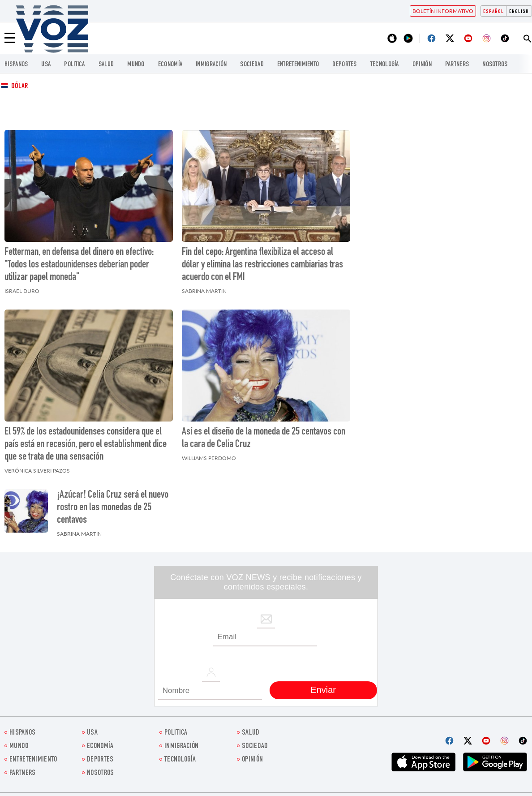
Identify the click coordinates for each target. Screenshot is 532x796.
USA (46, 65)
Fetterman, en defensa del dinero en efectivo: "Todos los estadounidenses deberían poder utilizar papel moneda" (79, 265)
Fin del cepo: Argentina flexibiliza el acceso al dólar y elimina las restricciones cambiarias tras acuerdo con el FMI (262, 265)
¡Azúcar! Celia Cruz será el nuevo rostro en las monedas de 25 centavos (113, 508)
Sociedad (252, 65)
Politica (74, 65)
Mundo (136, 65)
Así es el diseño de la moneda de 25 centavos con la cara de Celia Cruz (264, 439)
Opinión (422, 65)
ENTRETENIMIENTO (298, 65)
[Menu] (10, 38)
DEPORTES (344, 65)
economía (170, 65)
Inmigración (211, 65)
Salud (106, 65)
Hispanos (16, 65)
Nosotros (495, 65)
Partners (457, 65)
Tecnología (385, 65)
